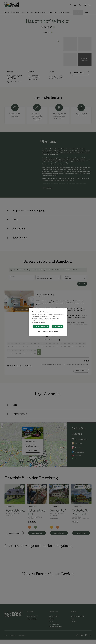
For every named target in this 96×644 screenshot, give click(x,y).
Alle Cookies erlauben (41, 327)
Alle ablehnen (58, 327)
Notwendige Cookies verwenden (48, 331)
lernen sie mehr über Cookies (38, 322)
